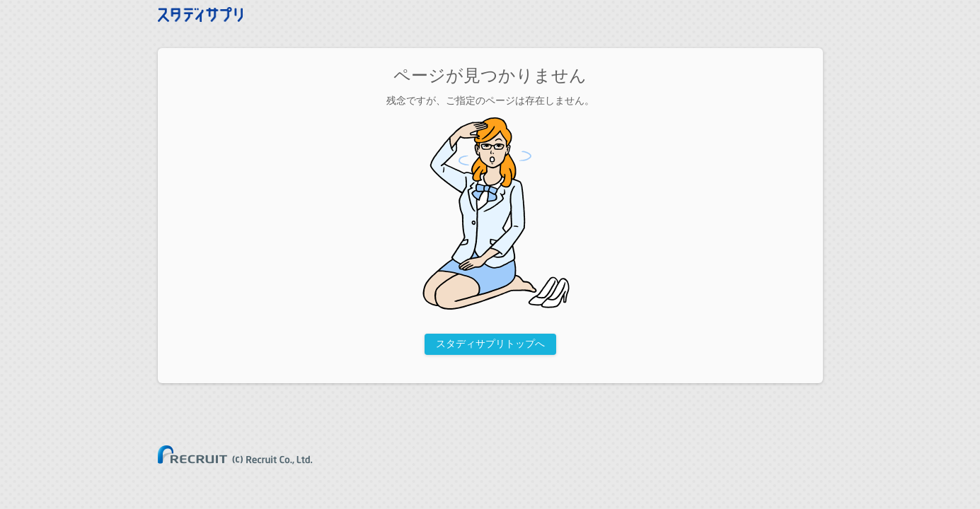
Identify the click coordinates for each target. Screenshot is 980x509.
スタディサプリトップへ (490, 344)
